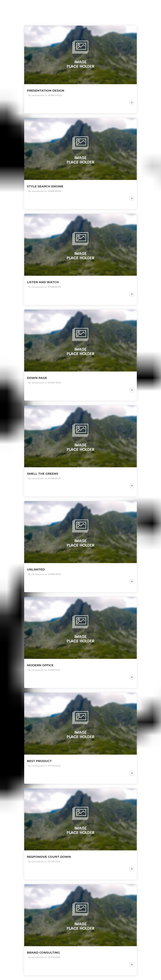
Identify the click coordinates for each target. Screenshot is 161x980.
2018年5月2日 (54, 574)
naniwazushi (38, 95)
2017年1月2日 (54, 766)
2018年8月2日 (54, 287)
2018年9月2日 (54, 191)
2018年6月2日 (54, 478)
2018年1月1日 (54, 670)
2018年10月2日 (55, 95)
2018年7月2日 (54, 383)
